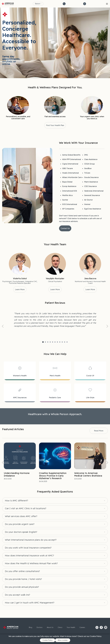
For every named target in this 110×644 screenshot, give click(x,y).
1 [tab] (43, 342)
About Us (50, 627)
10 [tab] (65, 342)
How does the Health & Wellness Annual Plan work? (31, 563)
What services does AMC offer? (21, 516)
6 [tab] (55, 342)
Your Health (71, 627)
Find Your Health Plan (55, 125)
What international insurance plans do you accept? (31, 540)
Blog (30, 627)
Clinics (60, 627)
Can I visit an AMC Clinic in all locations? (26, 508)
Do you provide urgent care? (20, 524)
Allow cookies (63, 640)
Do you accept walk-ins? (17, 595)
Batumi (38, 4)
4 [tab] (50, 342)
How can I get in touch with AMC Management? (30, 603)
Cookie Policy (48, 640)
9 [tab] (62, 342)
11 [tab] (67, 342)
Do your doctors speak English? (21, 532)
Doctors (39, 627)
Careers (82, 627)
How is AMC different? (16, 501)
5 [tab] (53, 342)
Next (107, 326)
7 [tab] (57, 342)
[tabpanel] (55, 320)
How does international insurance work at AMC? (29, 556)
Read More (99, 431)
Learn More (20, 289)
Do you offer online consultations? (22, 571)
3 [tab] (48, 342)
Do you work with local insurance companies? (28, 548)
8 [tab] (60, 342)
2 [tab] (45, 342)
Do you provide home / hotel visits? (23, 579)
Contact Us (65, 228)
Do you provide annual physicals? (22, 587)
